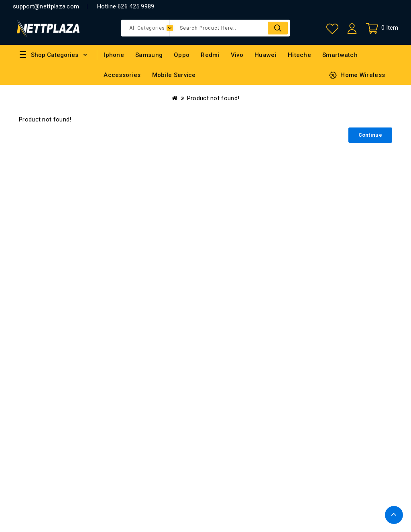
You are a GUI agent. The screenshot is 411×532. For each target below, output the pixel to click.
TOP (394, 515)
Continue (370, 135)
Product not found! (213, 98)
